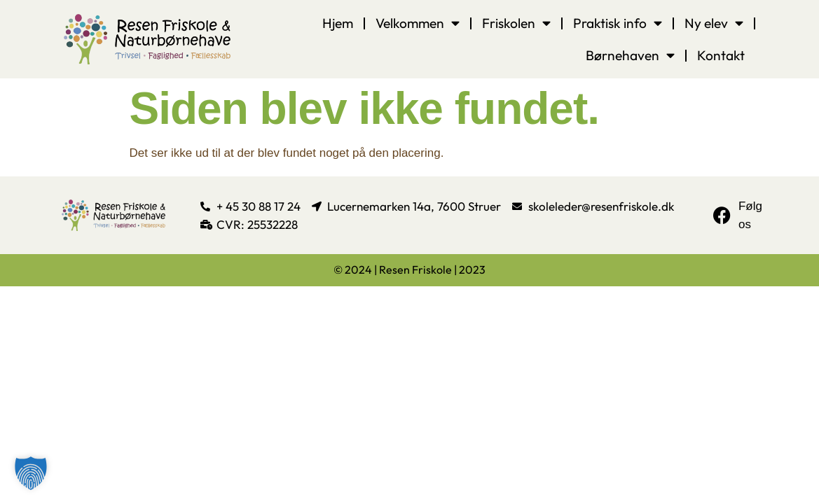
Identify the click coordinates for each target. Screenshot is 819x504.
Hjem (338, 23)
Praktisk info (618, 23)
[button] (31, 473)
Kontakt (721, 55)
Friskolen (516, 23)
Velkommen (418, 23)
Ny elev (714, 23)
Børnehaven (630, 55)
